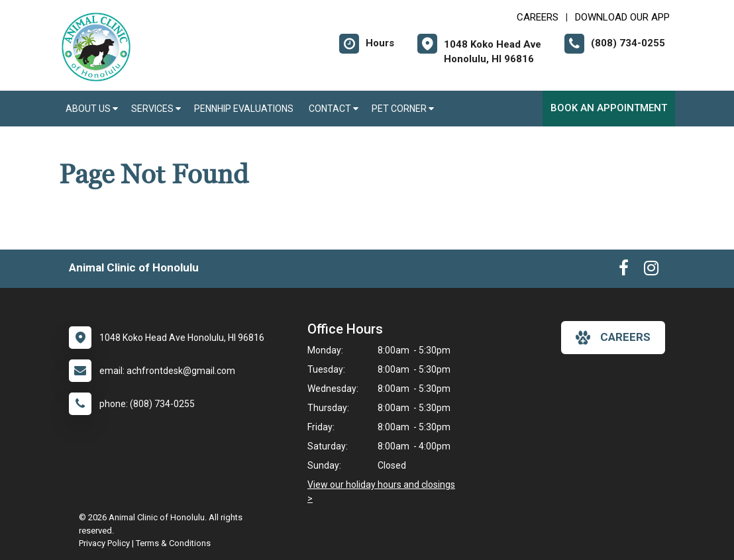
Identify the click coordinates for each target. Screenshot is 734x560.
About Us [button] (92, 109)
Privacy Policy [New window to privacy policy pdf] (104, 543)
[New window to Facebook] (624, 271)
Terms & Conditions (173, 543)
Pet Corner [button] (403, 109)
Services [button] (156, 109)
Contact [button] (334, 109)
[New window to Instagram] (651, 271)
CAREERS (538, 17)
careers (613, 338)
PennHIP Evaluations (245, 109)
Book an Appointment (609, 108)
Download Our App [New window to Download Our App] (622, 17)
